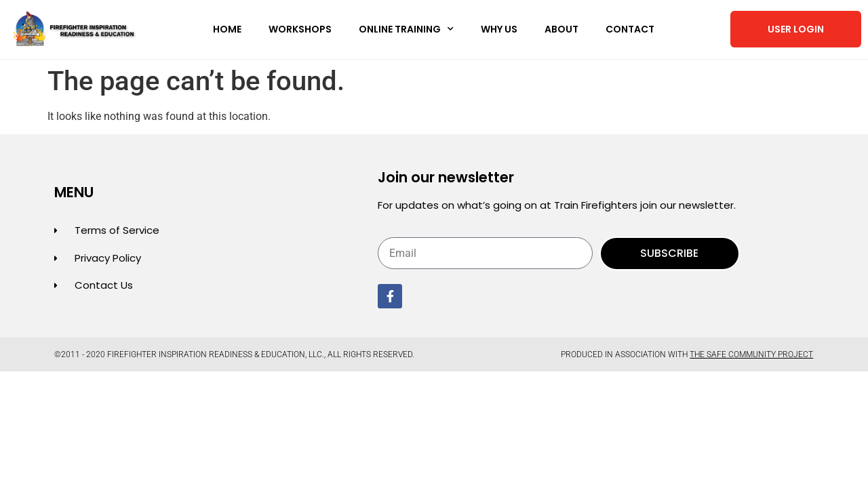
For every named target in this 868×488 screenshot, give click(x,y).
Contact (630, 29)
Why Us (499, 29)
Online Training (406, 29)
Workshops (300, 29)
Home (227, 29)
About (561, 29)
